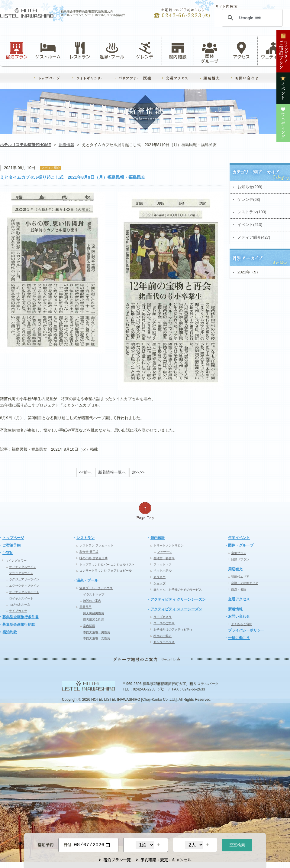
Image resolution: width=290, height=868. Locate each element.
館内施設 (178, 51)
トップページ (13, 538)
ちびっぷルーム (20, 604)
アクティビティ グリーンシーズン (178, 599)
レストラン (80, 51)
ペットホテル (163, 571)
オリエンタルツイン (23, 567)
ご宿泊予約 (11, 545)
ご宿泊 (8, 553)
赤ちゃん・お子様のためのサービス (178, 590)
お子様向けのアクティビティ (173, 630)
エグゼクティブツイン (24, 586)
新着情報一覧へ (112, 472)
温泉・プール (112, 51)
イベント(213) (250, 225)
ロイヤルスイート (21, 598)
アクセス (242, 51)
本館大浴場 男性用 (97, 632)
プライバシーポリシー (246, 630)
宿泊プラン (17, 51)
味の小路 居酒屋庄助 (93, 558)
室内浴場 (89, 626)
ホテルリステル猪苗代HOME (26, 145)
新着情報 (66, 145)
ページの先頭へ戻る (145, 511)
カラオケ (159, 577)
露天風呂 (85, 607)
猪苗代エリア (240, 577)
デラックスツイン (21, 573)
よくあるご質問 (242, 624)
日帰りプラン (240, 559)
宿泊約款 (10, 632)
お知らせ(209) (250, 187)
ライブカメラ (18, 611)
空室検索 (237, 844)
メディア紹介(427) (254, 237)
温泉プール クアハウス (96, 588)
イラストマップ (94, 594)
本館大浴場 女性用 (97, 638)
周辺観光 (235, 569)
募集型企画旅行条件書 (21, 617)
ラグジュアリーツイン (24, 579)
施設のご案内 (92, 601)
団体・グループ (241, 545)
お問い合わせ (239, 616)
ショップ (159, 583)
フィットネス (163, 565)
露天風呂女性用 (94, 620)
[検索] (251, 18)
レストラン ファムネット (97, 545)
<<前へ (85, 472)
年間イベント (239, 538)
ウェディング (274, 51)
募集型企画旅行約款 (19, 625)
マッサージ (165, 552)
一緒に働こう (239, 638)
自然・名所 (239, 589)
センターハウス (164, 642)
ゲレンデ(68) (249, 199)
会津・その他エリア (245, 583)
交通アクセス (239, 599)
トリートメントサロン (169, 545)
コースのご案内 (164, 623)
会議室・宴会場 (164, 558)
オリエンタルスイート (24, 592)
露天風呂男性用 (94, 613)
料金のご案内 (163, 636)
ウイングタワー (16, 561)
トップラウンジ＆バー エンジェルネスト (107, 565)
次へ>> (138, 472)
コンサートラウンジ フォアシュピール (106, 571)
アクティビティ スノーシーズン (176, 609)
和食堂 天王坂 (89, 552)
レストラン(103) (252, 212)
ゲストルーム (48, 51)
